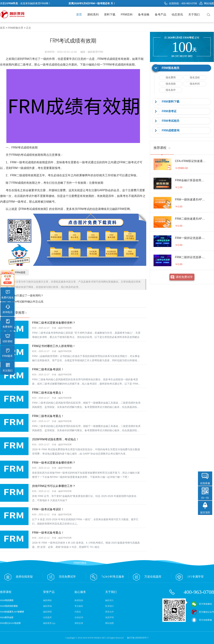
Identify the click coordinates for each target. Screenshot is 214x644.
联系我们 (109, 606)
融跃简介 (109, 600)
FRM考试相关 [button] (171, 121)
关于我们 (194, 15)
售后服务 (79, 606)
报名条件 (171, 90)
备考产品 (160, 15)
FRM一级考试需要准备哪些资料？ (54, 463)
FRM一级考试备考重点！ (48, 533)
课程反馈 (79, 623)
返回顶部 (205, 512)
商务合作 (109, 612)
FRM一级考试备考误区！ (48, 509)
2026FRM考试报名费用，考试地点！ (55, 439)
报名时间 (195, 84)
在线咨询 (79, 617)
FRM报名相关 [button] (171, 68)
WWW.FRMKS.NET (97, 638)
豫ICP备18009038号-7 (138, 638)
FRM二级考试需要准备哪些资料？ (54, 323)
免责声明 (109, 617)
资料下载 (110, 15)
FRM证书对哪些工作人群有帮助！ (54, 346)
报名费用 (171, 77)
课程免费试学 (184, 277)
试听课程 (7, 338)
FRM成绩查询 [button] (171, 130)
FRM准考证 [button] (169, 111)
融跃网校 (47, 600)
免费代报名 (7, 294)
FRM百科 (127, 15)
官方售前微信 (202, 604)
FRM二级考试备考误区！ (48, 369)
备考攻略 (144, 15)
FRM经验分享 (16, 28)
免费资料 (7, 324)
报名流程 (195, 77)
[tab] (182, 68)
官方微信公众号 (203, 612)
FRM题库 (7, 353)
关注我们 (7, 367)
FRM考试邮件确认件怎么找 (27, 302)
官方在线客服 (202, 620)
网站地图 (207, 3)
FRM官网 (124, 209)
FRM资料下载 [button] (171, 102)
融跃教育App (49, 623)
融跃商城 (47, 606)
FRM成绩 (20, 272)
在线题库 (47, 617)
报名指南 (171, 84)
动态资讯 (177, 15)
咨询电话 (7, 309)
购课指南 (79, 600)
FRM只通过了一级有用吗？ (27, 295)
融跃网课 (47, 612)
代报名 (78, 612)
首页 (79, 15)
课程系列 (93, 15)
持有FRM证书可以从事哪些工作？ (54, 486)
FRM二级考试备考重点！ (48, 393)
